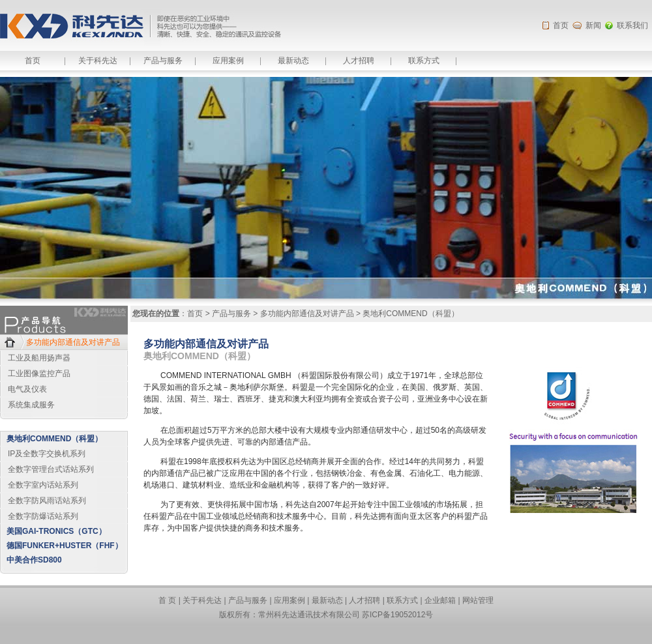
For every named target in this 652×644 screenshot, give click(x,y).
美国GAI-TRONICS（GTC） (56, 531)
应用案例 (228, 61)
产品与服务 (163, 61)
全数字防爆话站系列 (43, 516)
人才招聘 (359, 61)
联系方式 (424, 61)
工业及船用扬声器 (39, 358)
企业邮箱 (440, 600)
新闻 (593, 25)
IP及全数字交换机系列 (47, 454)
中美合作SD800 (34, 560)
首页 (561, 25)
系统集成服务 (31, 405)
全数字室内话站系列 (43, 485)
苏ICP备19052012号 (397, 615)
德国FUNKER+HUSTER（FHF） (65, 546)
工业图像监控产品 (39, 373)
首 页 (167, 600)
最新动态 (293, 61)
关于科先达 (98, 61)
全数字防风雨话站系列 (47, 501)
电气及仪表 (27, 389)
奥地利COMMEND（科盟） (54, 439)
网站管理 (478, 600)
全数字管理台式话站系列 (51, 469)
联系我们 (632, 25)
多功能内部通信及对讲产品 (73, 342)
